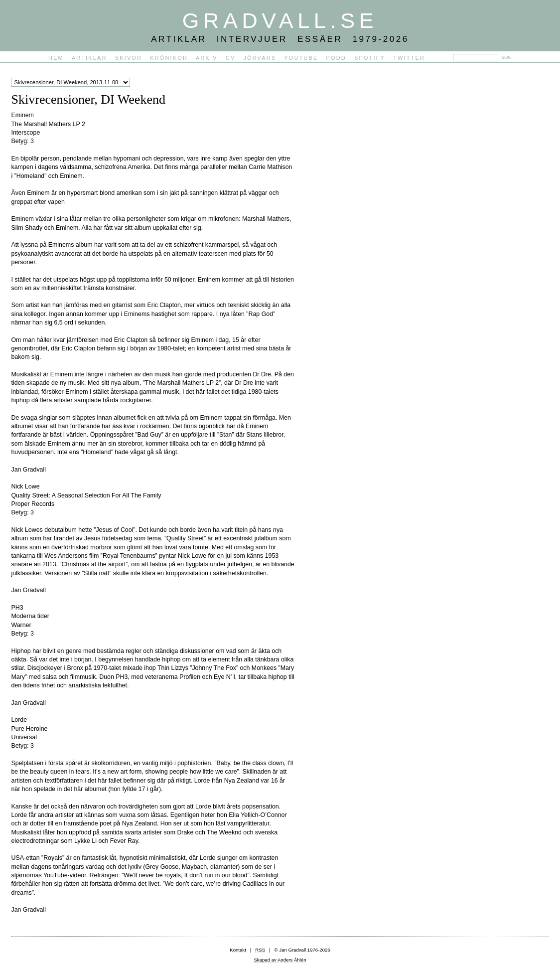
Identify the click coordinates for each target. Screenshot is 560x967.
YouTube (301, 58)
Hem (56, 58)
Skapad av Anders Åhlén (280, 960)
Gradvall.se (280, 20)
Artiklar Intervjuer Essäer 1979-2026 (280, 39)
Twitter (409, 58)
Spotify (370, 58)
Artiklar (89, 58)
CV (231, 58)
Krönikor (169, 58)
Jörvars (260, 58)
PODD (336, 58)
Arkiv (207, 58)
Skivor (129, 58)
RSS (260, 950)
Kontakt (238, 950)
